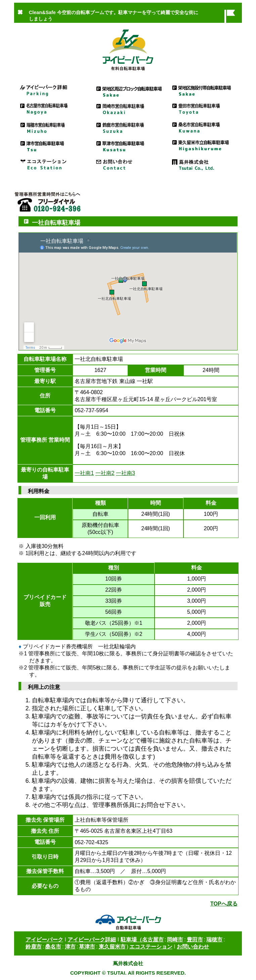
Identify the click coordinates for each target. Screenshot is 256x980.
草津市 (87, 947)
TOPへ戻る (224, 904)
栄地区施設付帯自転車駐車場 (204, 90)
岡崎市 (175, 940)
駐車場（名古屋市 (142, 940)
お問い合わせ (128, 164)
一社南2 (105, 473)
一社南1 (84, 473)
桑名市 (53, 947)
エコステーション (52, 164)
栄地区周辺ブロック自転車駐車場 (128, 90)
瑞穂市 (214, 940)
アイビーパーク (44, 940)
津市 (70, 947)
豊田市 (195, 940)
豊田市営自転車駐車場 (204, 108)
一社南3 (125, 473)
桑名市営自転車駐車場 (204, 127)
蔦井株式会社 (204, 164)
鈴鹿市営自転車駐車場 (128, 127)
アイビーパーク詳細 (52, 90)
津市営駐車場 (52, 145)
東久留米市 (112, 947)
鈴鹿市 (34, 947)
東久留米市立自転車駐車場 (204, 145)
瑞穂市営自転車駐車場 (52, 127)
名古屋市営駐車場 (52, 108)
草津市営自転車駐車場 (128, 145)
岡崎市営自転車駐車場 (128, 108)
